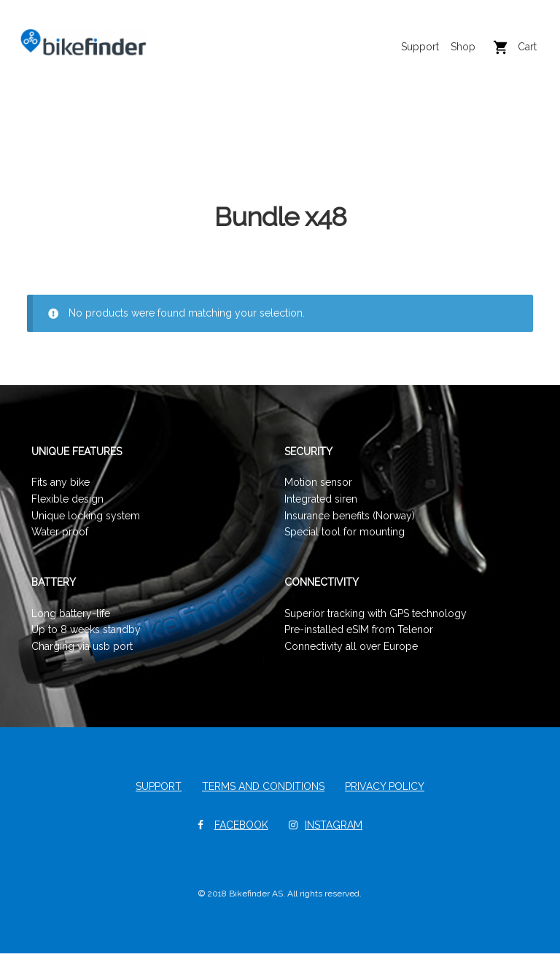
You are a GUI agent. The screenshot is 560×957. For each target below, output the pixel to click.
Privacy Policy (385, 790)
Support (413, 55)
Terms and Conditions (263, 790)
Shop (456, 55)
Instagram (334, 829)
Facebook (241, 829)
